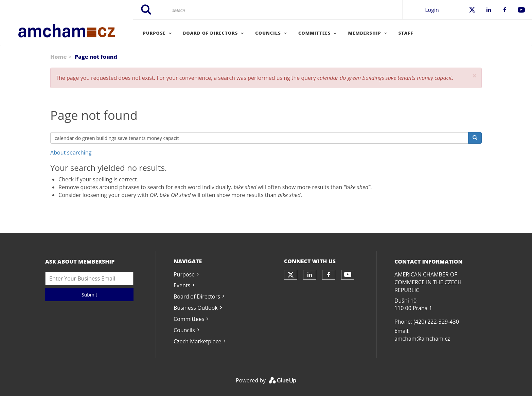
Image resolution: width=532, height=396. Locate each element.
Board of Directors (197, 296)
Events (182, 285)
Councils (184, 330)
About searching (71, 152)
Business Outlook (196, 308)
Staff (406, 33)
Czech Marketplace (197, 341)
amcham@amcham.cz (422, 339)
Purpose (184, 274)
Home (58, 57)
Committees (189, 319)
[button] (475, 76)
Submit (89, 295)
